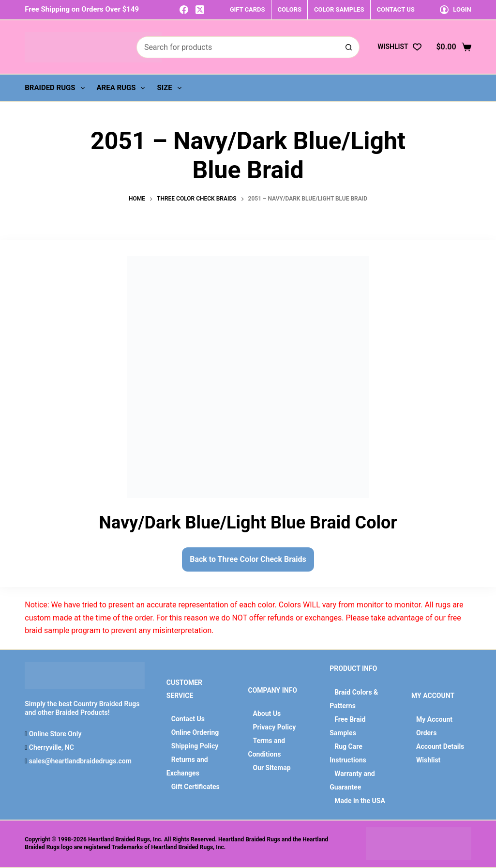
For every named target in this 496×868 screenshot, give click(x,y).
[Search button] (349, 47)
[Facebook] (184, 10)
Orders (426, 733)
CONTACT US (395, 9)
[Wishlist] (399, 47)
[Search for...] (237, 47)
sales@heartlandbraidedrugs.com (79, 761)
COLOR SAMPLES (339, 9)
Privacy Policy (275, 727)
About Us (267, 713)
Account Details (440, 746)
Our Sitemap (272, 768)
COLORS (290, 9)
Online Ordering (195, 732)
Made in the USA (360, 801)
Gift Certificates (195, 787)
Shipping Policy (195, 746)
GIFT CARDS (248, 9)
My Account (434, 719)
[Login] (456, 9)
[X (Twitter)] (200, 10)
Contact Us (188, 719)
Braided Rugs (56, 88)
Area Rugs (123, 88)
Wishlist (428, 760)
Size (171, 88)
